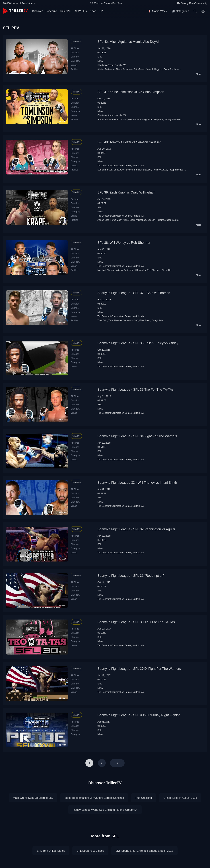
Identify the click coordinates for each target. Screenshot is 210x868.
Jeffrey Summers (173, 120)
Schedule (51, 11)
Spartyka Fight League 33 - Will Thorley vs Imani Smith (137, 483)
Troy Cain (102, 320)
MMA (100, 61)
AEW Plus (81, 11)
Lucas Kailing (140, 120)
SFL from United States (51, 851)
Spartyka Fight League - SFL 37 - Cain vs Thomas (134, 293)
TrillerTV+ (66, 11)
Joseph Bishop (176, 170)
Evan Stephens (171, 69)
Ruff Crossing (144, 798)
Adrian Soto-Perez (136, 69)
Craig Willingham (138, 220)
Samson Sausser (143, 170)
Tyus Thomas (115, 320)
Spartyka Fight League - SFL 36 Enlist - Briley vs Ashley (138, 343)
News (93, 11)
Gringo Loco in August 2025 (180, 798)
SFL (99, 57)
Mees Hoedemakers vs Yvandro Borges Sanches (94, 798)
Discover (37, 11)
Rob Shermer (154, 270)
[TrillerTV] (15, 11)
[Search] (195, 11)
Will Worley (140, 270)
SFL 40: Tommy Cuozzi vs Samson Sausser (129, 142)
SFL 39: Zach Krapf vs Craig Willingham (126, 192)
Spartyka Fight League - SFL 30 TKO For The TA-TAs (136, 622)
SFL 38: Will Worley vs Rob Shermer (124, 243)
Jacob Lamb (172, 220)
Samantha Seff (105, 170)
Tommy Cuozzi (160, 170)
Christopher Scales (123, 170)
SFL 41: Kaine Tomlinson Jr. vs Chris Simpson (131, 92)
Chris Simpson (124, 120)
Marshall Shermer (106, 270)
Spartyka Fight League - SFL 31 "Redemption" (131, 576)
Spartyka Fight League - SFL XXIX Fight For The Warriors (139, 669)
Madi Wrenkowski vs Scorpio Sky (33, 798)
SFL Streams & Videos (90, 851)
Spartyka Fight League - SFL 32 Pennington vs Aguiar (136, 529)
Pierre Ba (121, 69)
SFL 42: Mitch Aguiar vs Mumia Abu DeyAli (128, 42)
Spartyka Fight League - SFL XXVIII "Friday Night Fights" (139, 715)
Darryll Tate (157, 320)
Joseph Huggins (154, 69)
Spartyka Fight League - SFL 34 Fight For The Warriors (137, 436)
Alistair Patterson (106, 69)
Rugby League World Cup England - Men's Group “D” (105, 810)
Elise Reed (145, 320)
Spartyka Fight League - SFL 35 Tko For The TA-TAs (135, 390)
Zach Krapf (123, 220)
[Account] (203, 11)
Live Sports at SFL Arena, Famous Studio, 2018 (144, 851)
